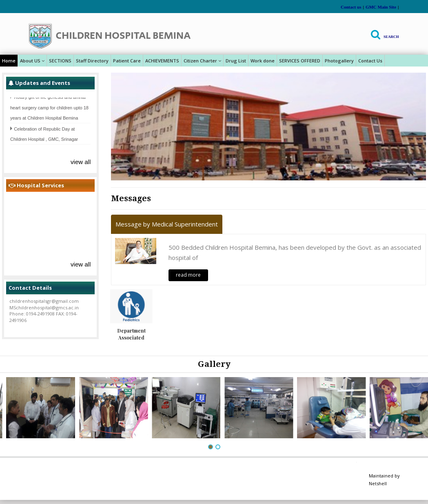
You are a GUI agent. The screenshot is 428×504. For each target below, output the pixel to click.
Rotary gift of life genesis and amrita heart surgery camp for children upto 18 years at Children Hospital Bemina (49, 110)
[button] (211, 447)
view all (81, 162)
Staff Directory (92, 61)
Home (9, 61)
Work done (263, 61)
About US (32, 61)
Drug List (236, 61)
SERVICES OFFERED (300, 61)
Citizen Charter (202, 61)
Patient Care (127, 61)
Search (391, 37)
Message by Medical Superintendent (167, 224)
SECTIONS (60, 61)
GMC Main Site (381, 7)
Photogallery (339, 61)
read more (188, 275)
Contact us (351, 7)
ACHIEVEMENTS (162, 61)
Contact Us (370, 61)
